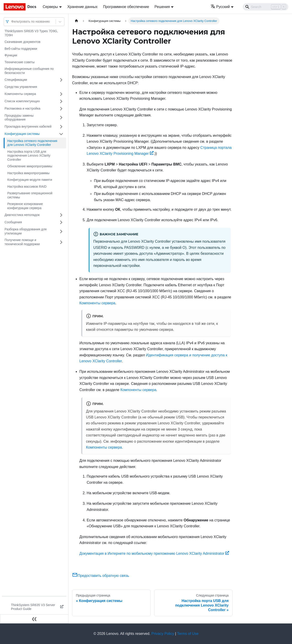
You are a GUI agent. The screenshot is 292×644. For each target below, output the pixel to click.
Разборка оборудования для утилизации (26, 231)
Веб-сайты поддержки (21, 49)
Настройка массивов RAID (27, 187)
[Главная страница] (76, 21)
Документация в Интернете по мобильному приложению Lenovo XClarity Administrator (154, 553)
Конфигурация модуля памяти (30, 180)
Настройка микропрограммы (28, 173)
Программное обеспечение (126, 7)
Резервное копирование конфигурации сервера (25, 206)
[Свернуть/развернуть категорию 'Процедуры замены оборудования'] (61, 118)
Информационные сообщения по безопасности (29, 71)
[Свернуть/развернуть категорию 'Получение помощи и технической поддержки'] (61, 242)
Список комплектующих (22, 101)
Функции (11, 55)
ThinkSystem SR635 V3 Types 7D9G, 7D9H (31, 33)
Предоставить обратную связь (101, 576)
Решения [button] (162, 7)
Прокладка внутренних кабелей (28, 126)
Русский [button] (220, 7)
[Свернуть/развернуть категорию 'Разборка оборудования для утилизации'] (61, 231)
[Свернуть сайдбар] (34, 619)
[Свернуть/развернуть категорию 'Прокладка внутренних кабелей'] (61, 127)
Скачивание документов (22, 42)
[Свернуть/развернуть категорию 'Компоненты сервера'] (61, 94)
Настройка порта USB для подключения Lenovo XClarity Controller (29, 156)
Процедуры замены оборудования (19, 118)
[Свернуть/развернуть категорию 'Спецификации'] (61, 80)
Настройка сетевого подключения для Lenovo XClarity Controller (32, 143)
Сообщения (13, 222)
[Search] (266, 7)
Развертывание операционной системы (30, 195)
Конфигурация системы (22, 134)
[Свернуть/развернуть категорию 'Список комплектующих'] (61, 101)
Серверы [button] (50, 7)
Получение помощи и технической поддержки (22, 242)
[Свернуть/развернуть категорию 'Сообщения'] (61, 222)
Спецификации (16, 80)
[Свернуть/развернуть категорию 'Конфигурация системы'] (61, 134)
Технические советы (20, 62)
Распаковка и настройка (22, 108)
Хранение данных (82, 7)
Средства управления (21, 87)
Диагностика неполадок (22, 215)
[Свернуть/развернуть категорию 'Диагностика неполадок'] (61, 215)
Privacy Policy (163, 634)
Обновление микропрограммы (30, 166)
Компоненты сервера (20, 94)
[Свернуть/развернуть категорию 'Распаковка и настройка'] (61, 109)
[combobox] (12, 22)
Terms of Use (188, 634)
